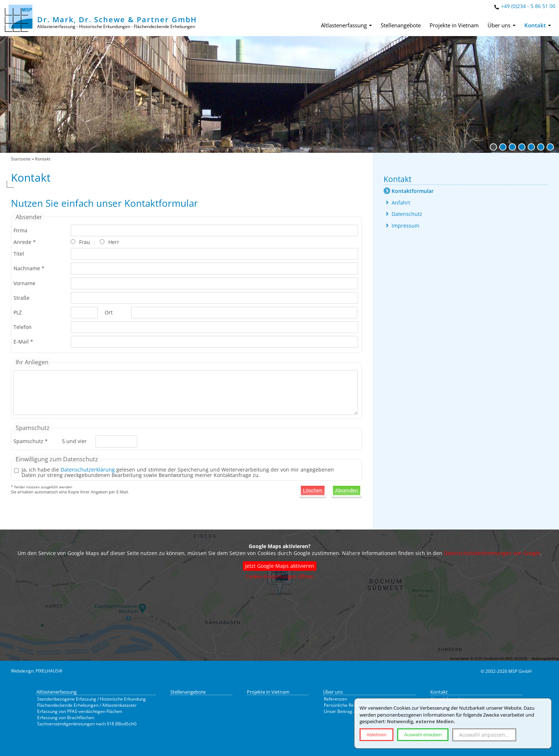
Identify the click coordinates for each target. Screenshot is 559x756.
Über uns (502, 25)
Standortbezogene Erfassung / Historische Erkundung (92, 699)
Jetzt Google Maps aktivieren (280, 566)
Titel (19, 254)
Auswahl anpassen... (484, 735)
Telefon (23, 327)
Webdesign (22, 671)
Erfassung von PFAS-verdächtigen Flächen (80, 711)
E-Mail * (23, 342)
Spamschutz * (31, 441)
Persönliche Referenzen (348, 705)
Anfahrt (401, 203)
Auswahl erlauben (423, 735)
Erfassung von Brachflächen (66, 718)
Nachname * (29, 268)
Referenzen (335, 699)
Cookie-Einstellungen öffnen (280, 576)
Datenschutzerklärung (88, 470)
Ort (109, 312)
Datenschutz (407, 214)
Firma (20, 230)
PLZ (18, 312)
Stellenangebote (401, 25)
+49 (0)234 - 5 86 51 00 (528, 6)
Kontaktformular (413, 191)
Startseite (21, 159)
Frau (85, 242)
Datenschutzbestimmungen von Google (492, 553)
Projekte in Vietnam (454, 25)
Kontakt (538, 25)
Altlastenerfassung (346, 25)
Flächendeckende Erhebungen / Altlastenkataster (87, 705)
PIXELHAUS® (49, 671)
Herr (114, 242)
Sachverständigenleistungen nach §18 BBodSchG (87, 724)
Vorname (24, 283)
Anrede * (25, 242)
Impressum (405, 226)
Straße (22, 298)
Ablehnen (376, 735)
